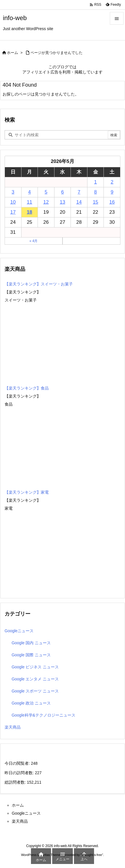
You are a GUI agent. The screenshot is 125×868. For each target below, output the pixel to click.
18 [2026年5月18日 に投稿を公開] (29, 212)
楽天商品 (13, 727)
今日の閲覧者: (18, 763)
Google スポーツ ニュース (35, 691)
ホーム (12, 53)
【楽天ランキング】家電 (27, 492)
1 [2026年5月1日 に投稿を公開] (95, 182)
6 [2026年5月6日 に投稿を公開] (62, 192)
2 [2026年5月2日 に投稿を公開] (112, 182)
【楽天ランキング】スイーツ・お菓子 (39, 284)
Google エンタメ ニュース (35, 679)
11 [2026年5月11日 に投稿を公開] (29, 202)
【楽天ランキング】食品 (27, 388)
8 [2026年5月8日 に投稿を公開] (95, 192)
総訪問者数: (16, 782)
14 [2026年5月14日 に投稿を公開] (79, 202)
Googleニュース (19, 631)
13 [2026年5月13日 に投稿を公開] (63, 202)
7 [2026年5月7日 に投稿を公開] (79, 192)
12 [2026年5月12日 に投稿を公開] (46, 202)
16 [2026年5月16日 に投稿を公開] (112, 202)
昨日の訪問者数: (20, 773)
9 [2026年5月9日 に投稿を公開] (112, 192)
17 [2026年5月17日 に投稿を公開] (13, 212)
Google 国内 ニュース (31, 643)
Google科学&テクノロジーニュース (43, 715)
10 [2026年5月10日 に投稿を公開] (13, 202)
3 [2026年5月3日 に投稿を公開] (13, 192)
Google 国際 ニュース (31, 655)
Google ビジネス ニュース (35, 667)
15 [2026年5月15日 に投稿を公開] (96, 202)
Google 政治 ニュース (31, 703)
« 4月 (34, 241)
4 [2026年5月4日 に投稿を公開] (29, 192)
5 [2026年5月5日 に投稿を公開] (46, 192)
